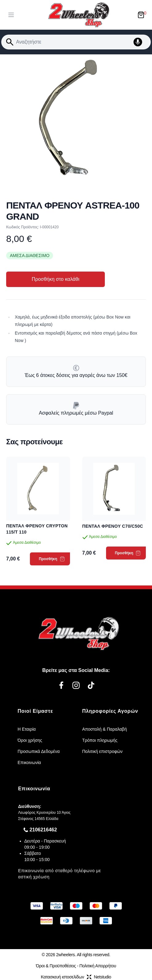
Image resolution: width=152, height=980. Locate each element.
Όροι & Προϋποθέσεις (56, 966)
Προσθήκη (52, 559)
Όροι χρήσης (30, 740)
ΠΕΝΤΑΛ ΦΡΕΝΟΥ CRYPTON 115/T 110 (37, 529)
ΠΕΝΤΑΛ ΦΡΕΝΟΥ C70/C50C (113, 526)
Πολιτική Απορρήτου (98, 966)
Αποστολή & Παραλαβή (105, 729)
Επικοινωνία (29, 762)
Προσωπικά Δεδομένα (39, 751)
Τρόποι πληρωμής (100, 740)
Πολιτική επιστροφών (103, 751)
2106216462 (43, 830)
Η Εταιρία (27, 729)
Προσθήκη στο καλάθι (55, 279)
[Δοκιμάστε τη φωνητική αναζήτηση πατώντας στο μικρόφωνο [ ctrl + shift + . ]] (141, 42)
